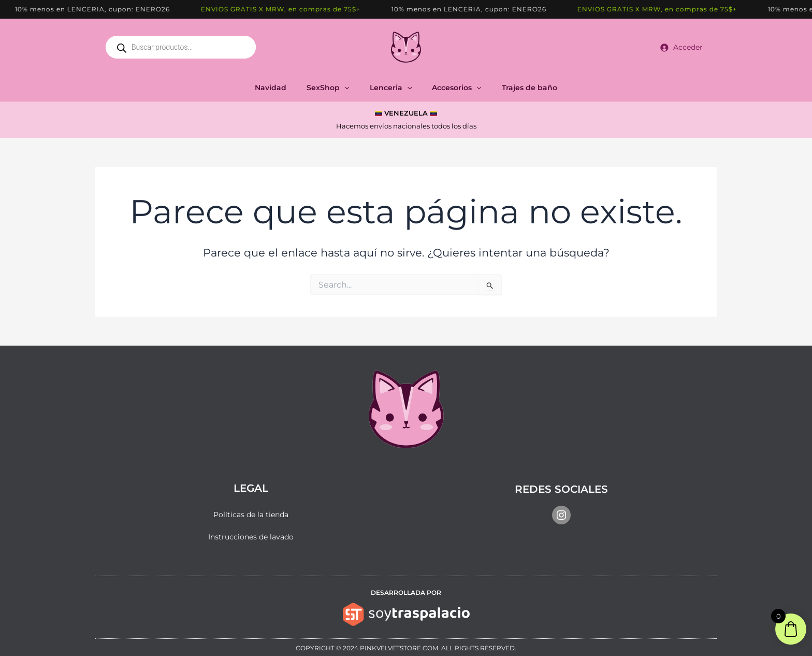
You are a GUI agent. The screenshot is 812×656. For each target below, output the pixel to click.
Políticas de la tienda (251, 515)
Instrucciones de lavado (251, 537)
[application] (350, 88)
